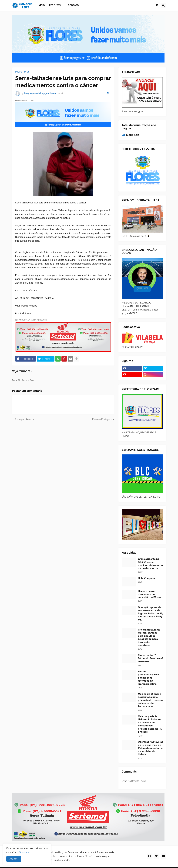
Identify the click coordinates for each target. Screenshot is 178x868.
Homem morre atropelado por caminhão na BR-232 (150, 594)
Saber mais (25, 852)
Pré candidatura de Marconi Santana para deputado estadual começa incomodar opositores (149, 638)
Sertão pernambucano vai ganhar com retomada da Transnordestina (149, 678)
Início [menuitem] (41, 5)
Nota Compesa (146, 578)
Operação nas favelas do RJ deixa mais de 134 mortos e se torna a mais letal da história (150, 748)
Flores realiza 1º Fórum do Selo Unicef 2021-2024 (150, 658)
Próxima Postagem (102, 419)
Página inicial (22, 72)
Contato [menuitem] (73, 5)
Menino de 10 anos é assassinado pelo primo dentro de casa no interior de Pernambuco (150, 700)
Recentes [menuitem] (55, 5)
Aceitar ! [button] (14, 859)
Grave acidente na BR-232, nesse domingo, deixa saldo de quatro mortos (150, 564)
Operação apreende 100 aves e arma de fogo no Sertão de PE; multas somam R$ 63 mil (150, 614)
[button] (157, 5)
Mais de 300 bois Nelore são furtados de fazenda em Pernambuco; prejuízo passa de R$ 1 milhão (150, 724)
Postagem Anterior (24, 419)
